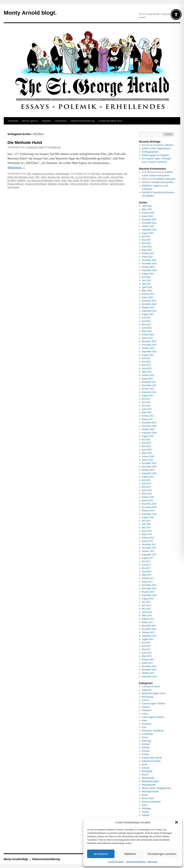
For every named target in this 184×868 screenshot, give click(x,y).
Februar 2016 (148, 619)
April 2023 (147, 328)
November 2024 (149, 263)
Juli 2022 (146, 358)
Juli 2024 (146, 277)
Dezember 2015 (149, 626)
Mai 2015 (146, 649)
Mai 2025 (146, 243)
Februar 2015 (148, 659)
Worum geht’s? (30, 121)
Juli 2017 (146, 561)
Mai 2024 (146, 284)
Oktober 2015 (148, 632)
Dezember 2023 (149, 301)
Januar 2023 (147, 338)
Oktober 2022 (148, 348)
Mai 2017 (146, 568)
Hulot (43, 177)
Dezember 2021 (149, 382)
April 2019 (147, 490)
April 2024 (147, 287)
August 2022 (148, 355)
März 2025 (147, 250)
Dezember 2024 (149, 260)
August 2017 (148, 558)
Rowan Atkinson (16, 184)
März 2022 (147, 372)
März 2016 (147, 615)
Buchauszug (147, 697)
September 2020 (149, 433)
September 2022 (149, 351)
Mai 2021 (146, 406)
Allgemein (147, 690)
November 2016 (149, 588)
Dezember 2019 (149, 463)
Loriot (64, 181)
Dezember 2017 (149, 544)
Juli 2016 (146, 602)
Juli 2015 (146, 643)
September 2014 (149, 676)
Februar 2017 (148, 578)
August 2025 (148, 233)
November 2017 (149, 548)
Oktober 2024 (148, 267)
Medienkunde (62, 174)
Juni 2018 (146, 524)
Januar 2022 (147, 379)
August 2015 (148, 639)
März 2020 (147, 453)
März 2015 (147, 656)
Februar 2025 (148, 253)
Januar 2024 (147, 297)
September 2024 (149, 270)
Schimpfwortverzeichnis (163, 182)
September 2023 (149, 311)
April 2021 (147, 409)
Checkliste (147, 710)
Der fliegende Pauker (112, 174)
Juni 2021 (146, 402)
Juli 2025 (146, 236)
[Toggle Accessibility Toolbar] (176, 14)
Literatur (146, 768)
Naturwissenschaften (151, 802)
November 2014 (149, 670)
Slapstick (52, 184)
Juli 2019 (146, 480)
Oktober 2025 (148, 226)
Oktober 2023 (148, 307)
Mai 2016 (146, 609)
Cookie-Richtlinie (116, 862)
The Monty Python (99, 184)
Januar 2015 (147, 663)
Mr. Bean (85, 181)
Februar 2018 (148, 538)
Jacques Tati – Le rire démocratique (79, 177)
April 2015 (147, 653)
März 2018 (147, 534)
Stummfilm (64, 184)
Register (47, 121)
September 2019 (149, 473)
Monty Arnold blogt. (30, 13)
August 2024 (148, 274)
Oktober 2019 (148, 470)
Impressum (153, 862)
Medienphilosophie (151, 781)
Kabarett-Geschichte (151, 761)
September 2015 (149, 636)
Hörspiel (146, 751)
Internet (145, 754)
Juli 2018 (146, 521)
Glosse (145, 737)
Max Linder (73, 181)
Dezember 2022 (149, 341)
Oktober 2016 (148, 592)
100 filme (96, 174)
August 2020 (148, 436)
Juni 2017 (146, 565)
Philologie (147, 808)
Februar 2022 (148, 375)
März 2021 (147, 412)
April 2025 (147, 247)
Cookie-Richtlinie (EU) (110, 121)
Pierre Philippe (115, 181)
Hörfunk (146, 747)
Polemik (146, 815)
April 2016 (147, 612)
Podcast (145, 812)
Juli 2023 (146, 318)
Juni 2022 (146, 362)
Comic (145, 714)
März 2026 (147, 209)
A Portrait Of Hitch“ (151, 687)
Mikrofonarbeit (149, 785)
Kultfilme (21, 181)
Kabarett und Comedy (43, 174)
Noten (145, 805)
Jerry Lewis (104, 177)
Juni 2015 (146, 646)
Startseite (13, 121)
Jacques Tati (53, 177)
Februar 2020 (148, 456)
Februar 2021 (148, 416)
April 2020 (147, 450)
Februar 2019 (148, 497)
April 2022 (147, 368)
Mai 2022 (146, 365)
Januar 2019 (147, 500)
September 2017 (149, 555)
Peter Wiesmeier (99, 181)
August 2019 (148, 477)
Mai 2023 (146, 324)
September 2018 (149, 514)
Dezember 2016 (149, 585)
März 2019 (147, 494)
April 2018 (147, 531)
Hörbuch (146, 744)
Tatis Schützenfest (79, 184)
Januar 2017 (147, 582)
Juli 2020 (146, 439)
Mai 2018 (146, 527)
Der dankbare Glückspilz (164, 179)
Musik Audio (148, 798)
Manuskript (147, 771)
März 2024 (147, 291)
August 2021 (148, 395)
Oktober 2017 (148, 551)
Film (29, 174)
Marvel (145, 775)
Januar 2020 (147, 460)
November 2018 (149, 507)
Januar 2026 (147, 216)
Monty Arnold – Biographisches (156, 788)
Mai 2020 (146, 446)
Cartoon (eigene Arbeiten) (154, 703)
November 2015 (149, 629)
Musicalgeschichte (150, 791)
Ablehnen (130, 854)
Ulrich (145, 182)
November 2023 (149, 304)
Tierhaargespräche (150, 152)
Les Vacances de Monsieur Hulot (43, 181)
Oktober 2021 (148, 389)
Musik (145, 795)
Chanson (146, 707)
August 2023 (148, 314)
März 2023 (147, 331)
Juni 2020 (146, 443)
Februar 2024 (148, 294)
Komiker (12, 181)
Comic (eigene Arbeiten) (153, 717)
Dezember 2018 (149, 504)
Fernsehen (147, 724)
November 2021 (149, 385)
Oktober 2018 (148, 511)
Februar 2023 (148, 335)
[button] (176, 822)
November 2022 (149, 345)
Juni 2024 (146, 280)
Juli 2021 (146, 399)
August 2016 (148, 599)
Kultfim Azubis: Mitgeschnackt (156, 148)
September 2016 (149, 595)
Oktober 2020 (148, 429)
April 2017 (147, 571)
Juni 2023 (146, 321)
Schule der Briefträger (36, 184)
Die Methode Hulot (25, 142)
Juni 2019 (146, 483)
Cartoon (146, 700)
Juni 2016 (146, 605)
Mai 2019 (146, 487)
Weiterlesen (16, 167)
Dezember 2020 (149, 423)
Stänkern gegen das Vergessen (156, 155)
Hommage (147, 741)
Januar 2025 (147, 257)
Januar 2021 (147, 419)
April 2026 (147, 206)
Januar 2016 (147, 622)
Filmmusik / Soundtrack (153, 731)
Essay (145, 720)
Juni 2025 (146, 240)
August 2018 (148, 517)
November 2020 (149, 426)
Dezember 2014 (149, 666)
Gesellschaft (147, 734)
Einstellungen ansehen (162, 854)
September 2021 (149, 392)
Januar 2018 (147, 541)
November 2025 (149, 223)
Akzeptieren (101, 854)
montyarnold (54, 147)
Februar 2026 (148, 213)
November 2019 (149, 467)
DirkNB (146, 186)
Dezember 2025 (149, 219)
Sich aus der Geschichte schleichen (158, 145)
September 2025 (149, 230)
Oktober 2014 (148, 673)
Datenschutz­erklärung (136, 862)
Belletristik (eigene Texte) (154, 693)
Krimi (145, 764)
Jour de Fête (117, 177)
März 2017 (147, 575)
